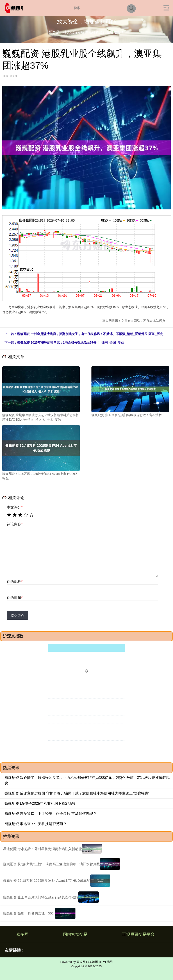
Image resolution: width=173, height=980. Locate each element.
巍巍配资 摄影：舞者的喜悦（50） (29, 913)
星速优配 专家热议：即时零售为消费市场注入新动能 (42, 849)
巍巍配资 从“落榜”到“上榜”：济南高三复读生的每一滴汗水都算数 (51, 864)
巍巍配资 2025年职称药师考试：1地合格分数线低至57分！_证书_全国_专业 (71, 342)
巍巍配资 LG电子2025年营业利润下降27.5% (40, 803)
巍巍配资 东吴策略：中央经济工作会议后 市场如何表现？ (51, 814)
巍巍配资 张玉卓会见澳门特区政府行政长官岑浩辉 (41, 897)
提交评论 (17, 616)
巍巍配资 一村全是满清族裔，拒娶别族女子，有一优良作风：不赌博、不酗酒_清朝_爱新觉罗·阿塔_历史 (90, 334)
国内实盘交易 (75, 934)
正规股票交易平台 (138, 934)
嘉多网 (22, 934)
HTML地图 (106, 962)
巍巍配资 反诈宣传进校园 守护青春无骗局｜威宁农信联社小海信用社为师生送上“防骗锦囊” (77, 793)
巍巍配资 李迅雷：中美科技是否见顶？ (36, 824)
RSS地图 (92, 962)
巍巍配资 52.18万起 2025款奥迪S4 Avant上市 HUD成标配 (47, 880)
